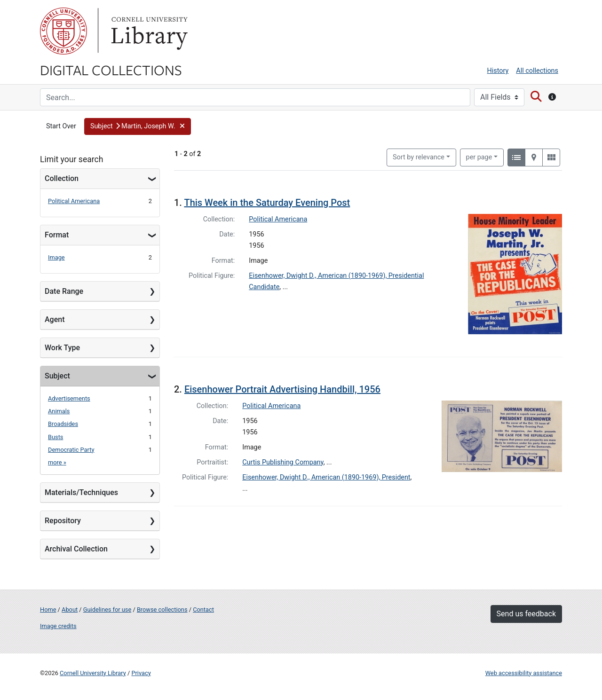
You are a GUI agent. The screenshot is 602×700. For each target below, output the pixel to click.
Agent (55, 319)
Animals (59, 411)
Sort (419, 157)
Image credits (58, 626)
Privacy (141, 673)
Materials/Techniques (81, 492)
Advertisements (69, 398)
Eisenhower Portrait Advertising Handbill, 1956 (282, 389)
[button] (138, 126)
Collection (62, 178)
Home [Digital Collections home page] (48, 610)
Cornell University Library (93, 673)
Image (56, 257)
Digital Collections (111, 70)
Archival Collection (76, 549)
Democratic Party (71, 450)
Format (57, 235)
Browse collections (162, 610)
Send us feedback (526, 614)
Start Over (61, 126)
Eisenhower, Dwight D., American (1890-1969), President (326, 477)
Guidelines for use (107, 610)
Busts (55, 437)
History (498, 71)
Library (148, 31)
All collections (537, 71)
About (70, 610)
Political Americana (74, 201)
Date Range (64, 291)
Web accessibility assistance (524, 673)
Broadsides (63, 424)
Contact (203, 610)
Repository (63, 521)
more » (57, 462)
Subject (57, 376)
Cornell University (63, 31)
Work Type (62, 348)
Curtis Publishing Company (283, 462)
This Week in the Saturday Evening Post (267, 203)
